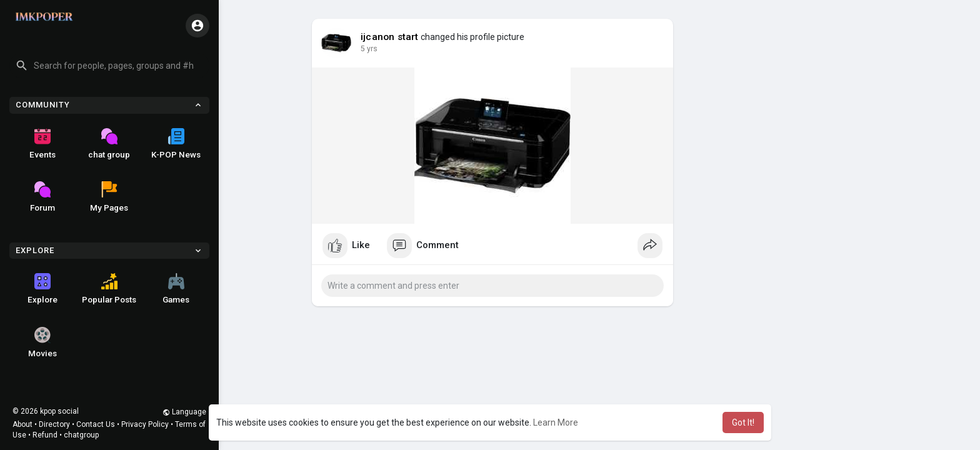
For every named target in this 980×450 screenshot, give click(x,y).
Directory (54, 424)
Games (176, 289)
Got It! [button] (743, 422)
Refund (45, 435)
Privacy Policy (145, 424)
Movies (42, 342)
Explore (42, 289)
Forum (42, 197)
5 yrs (369, 49)
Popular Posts (109, 289)
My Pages (109, 197)
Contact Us (96, 424)
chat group (109, 144)
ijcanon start (390, 37)
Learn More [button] (556, 422)
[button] (109, 66)
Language (184, 412)
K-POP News (176, 144)
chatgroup (81, 435)
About (22, 424)
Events (42, 144)
